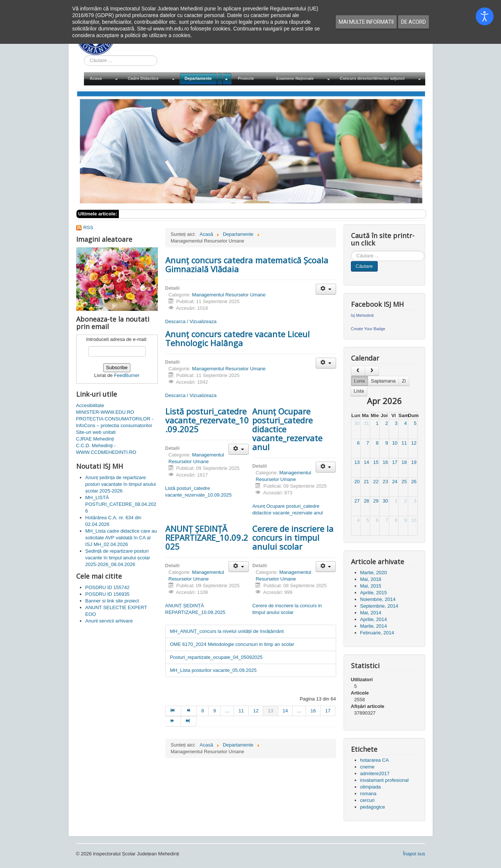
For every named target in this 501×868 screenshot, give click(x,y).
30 (357, 423)
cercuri (367, 800)
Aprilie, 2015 (374, 593)
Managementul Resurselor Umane (229, 295)
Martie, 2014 (374, 626)
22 (376, 482)
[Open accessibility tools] (485, 16)
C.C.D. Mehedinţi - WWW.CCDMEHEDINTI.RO (106, 449)
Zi (404, 381)
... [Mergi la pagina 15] (299, 711)
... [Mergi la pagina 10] (227, 711)
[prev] (358, 371)
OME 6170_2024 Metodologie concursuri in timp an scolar (232, 644)
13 (357, 462)
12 (414, 443)
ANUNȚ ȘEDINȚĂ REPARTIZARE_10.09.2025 (207, 537)
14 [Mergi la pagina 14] (285, 711)
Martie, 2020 (374, 573)
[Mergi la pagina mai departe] (173, 721)
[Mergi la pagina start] (173, 711)
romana (368, 794)
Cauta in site (84, 56)
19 (414, 462)
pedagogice (373, 807)
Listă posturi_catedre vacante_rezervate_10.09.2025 (207, 420)
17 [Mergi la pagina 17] (328, 711)
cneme (367, 767)
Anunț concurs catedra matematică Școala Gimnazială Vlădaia (247, 264)
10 (395, 443)
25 (404, 482)
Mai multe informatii (366, 22)
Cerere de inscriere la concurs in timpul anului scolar (293, 537)
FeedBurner (127, 375)
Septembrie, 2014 (379, 606)
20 (357, 482)
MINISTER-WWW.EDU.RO (105, 412)
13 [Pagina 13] (270, 711)
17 (395, 462)
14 (366, 462)
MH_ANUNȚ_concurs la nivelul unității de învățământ (227, 631)
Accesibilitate (90, 405)
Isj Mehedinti (362, 315)
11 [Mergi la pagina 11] (241, 711)
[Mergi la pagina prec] (189, 711)
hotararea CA (375, 760)
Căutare (364, 266)
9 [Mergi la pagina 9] (214, 711)
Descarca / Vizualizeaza (191, 321)
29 (376, 501)
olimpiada (371, 787)
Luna (359, 381)
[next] (372, 371)
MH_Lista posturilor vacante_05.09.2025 (213, 670)
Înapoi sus (414, 854)
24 (395, 482)
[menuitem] (103, 79)
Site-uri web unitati (96, 432)
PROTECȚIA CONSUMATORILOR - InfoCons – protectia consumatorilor (115, 422)
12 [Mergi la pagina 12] (256, 711)
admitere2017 (375, 773)
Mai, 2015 (371, 586)
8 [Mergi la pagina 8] (203, 711)
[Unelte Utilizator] (326, 289)
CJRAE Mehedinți (95, 439)
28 (366, 501)
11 (404, 443)
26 (414, 482)
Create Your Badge (368, 329)
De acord (414, 22)
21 (366, 482)
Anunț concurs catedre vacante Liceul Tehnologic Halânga (238, 338)
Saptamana (383, 381)
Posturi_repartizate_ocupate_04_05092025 (216, 657)
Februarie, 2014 (377, 633)
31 (366, 423)
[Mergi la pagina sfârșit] (189, 721)
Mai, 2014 (371, 613)
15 (376, 462)
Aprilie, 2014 (374, 619)
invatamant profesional (385, 780)
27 (357, 501)
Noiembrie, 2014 (378, 599)
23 (385, 482)
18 (404, 462)
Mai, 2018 (371, 579)
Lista (359, 391)
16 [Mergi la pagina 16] (313, 711)
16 (385, 462)
